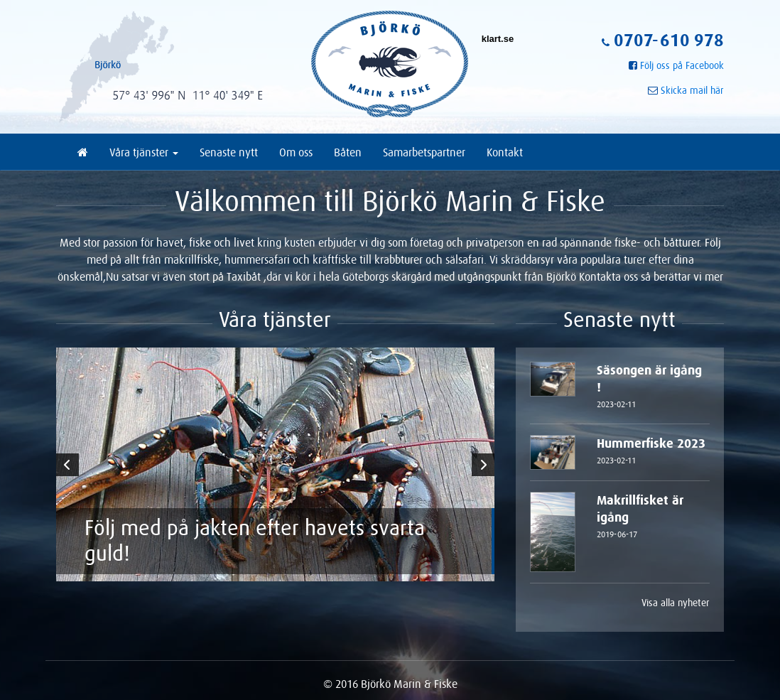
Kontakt (505, 152)
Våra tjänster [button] (144, 152)
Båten (348, 152)
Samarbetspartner (424, 152)
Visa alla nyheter (676, 603)
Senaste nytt (229, 152)
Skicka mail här (692, 90)
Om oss (296, 152)
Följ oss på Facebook (682, 65)
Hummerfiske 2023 (653, 453)
